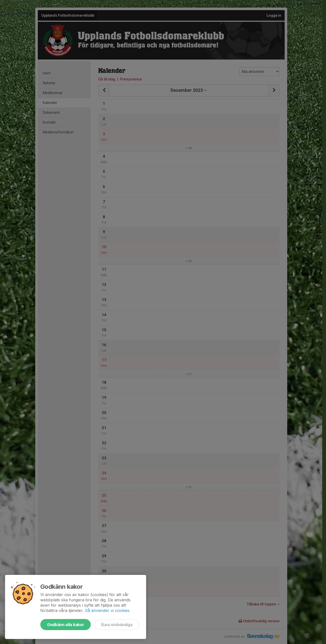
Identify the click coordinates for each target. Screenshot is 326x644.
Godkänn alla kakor (66, 625)
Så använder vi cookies (107, 610)
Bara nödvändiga (117, 625)
